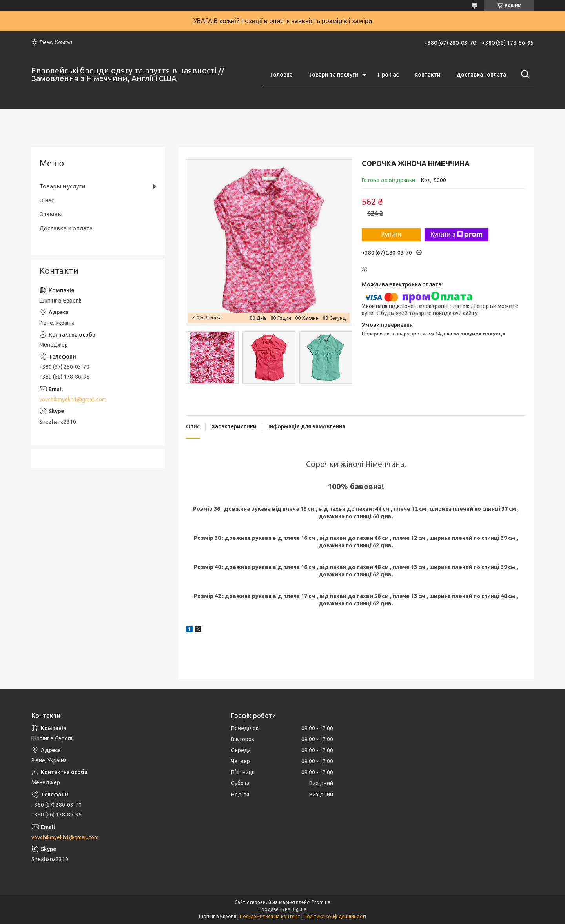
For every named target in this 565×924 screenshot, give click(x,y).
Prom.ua (321, 902)
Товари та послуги (333, 75)
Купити (391, 234)
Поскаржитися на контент (270, 916)
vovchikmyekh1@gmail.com (73, 399)
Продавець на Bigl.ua (282, 909)
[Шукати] (524, 75)
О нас (47, 200)
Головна (282, 75)
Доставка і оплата (481, 75)
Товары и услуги (62, 186)
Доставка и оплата (66, 228)
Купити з (457, 235)
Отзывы (51, 214)
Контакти (427, 75)
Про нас (388, 75)
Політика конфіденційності (335, 916)
